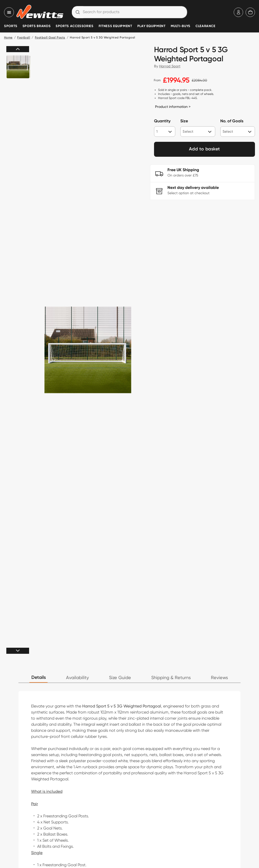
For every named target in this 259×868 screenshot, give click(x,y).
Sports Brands (37, 26)
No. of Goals (232, 121)
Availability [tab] (77, 678)
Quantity (162, 121)
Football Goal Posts (50, 38)
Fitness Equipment (115, 26)
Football (24, 38)
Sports (11, 26)
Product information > (173, 107)
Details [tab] (39, 678)
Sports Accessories (75, 26)
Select (188, 131)
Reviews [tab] (219, 678)
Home (8, 38)
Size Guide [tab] (120, 678)
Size (184, 121)
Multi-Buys (181, 26)
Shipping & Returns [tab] (171, 678)
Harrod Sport (170, 66)
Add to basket (204, 149)
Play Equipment (152, 26)
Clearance (206, 26)
